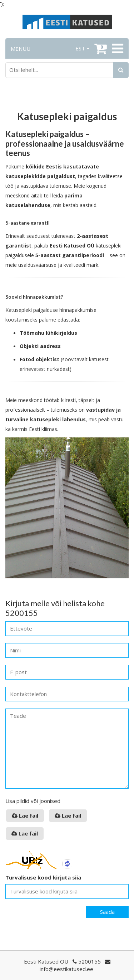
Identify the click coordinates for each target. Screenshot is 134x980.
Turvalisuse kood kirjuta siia (43, 877)
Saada (107, 912)
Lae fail (25, 815)
